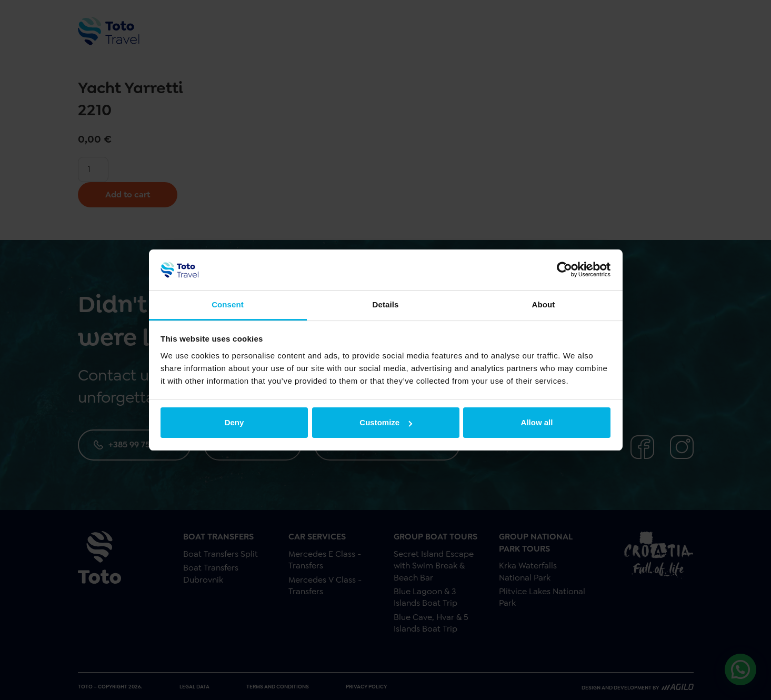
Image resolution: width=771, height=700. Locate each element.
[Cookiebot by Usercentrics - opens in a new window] (564, 269)
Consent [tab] (228, 304)
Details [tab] (386, 304)
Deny (234, 422)
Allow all (537, 422)
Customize (386, 422)
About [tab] (544, 304)
